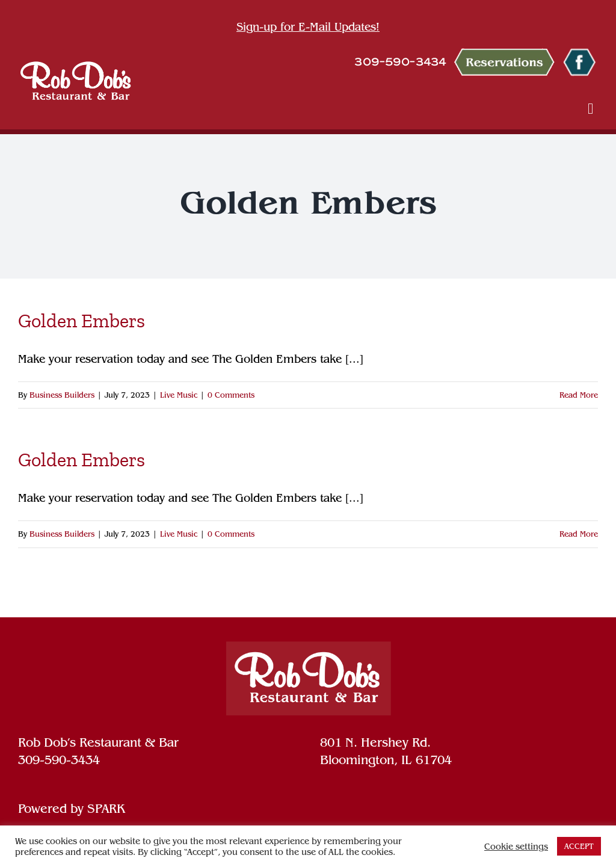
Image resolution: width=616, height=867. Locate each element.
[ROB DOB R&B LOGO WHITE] (76, 80)
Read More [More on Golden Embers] (579, 395)
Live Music (179, 395)
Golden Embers (82, 321)
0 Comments (231, 395)
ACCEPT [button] (579, 846)
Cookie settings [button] (516, 847)
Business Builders (62, 395)
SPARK (106, 809)
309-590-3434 (59, 760)
